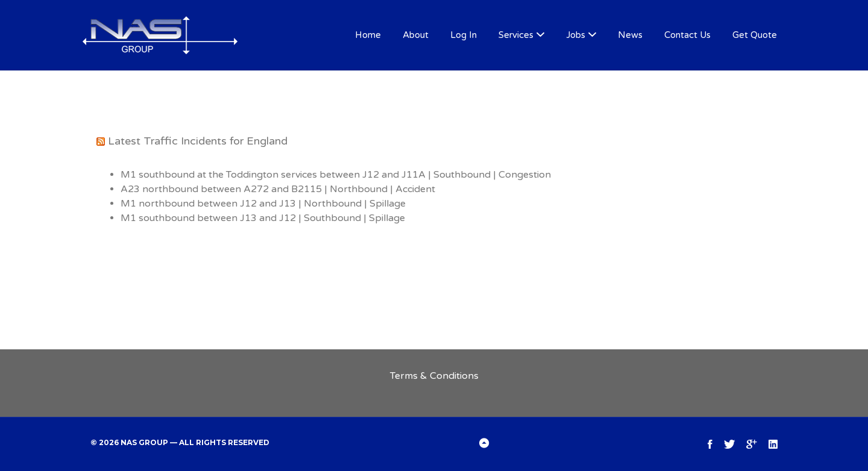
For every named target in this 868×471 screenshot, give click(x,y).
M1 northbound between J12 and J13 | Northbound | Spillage (263, 204)
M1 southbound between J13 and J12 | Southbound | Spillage (263, 218)
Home (368, 35)
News (630, 35)
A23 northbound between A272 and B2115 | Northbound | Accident (278, 189)
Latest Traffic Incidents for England (198, 141)
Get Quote (755, 35)
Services (516, 35)
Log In (464, 35)
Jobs (576, 35)
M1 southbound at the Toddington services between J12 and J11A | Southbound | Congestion (336, 175)
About (416, 35)
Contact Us (687, 35)
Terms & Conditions (434, 376)
